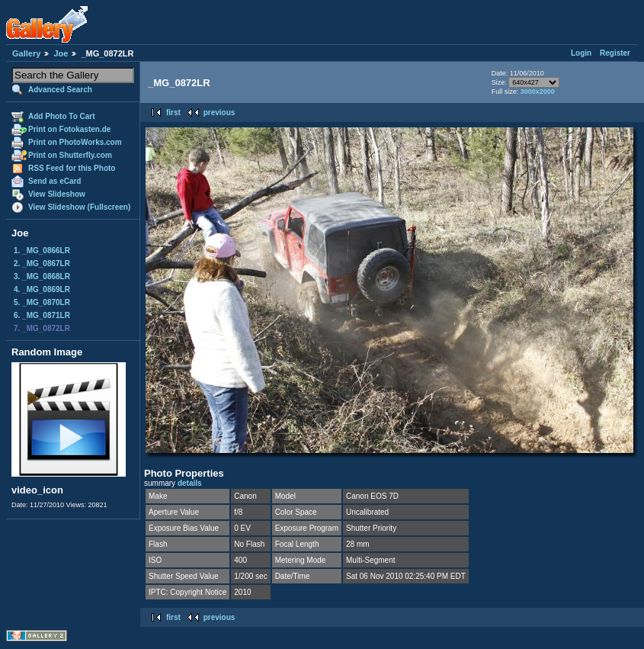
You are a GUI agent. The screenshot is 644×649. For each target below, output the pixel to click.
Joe (61, 53)
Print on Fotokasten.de (69, 129)
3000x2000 (538, 92)
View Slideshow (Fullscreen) (79, 207)
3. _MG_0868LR (42, 276)
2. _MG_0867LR (42, 263)
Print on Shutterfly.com (70, 155)
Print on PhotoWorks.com (75, 142)
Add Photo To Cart (62, 116)
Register (615, 53)
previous (219, 112)
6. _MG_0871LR (42, 315)
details (190, 483)
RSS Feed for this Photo (72, 168)
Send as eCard (54, 181)
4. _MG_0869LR (42, 289)
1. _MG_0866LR (42, 251)
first (173, 112)
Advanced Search (60, 90)
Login (581, 53)
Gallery (26, 53)
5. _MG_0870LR (42, 302)
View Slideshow (57, 194)
